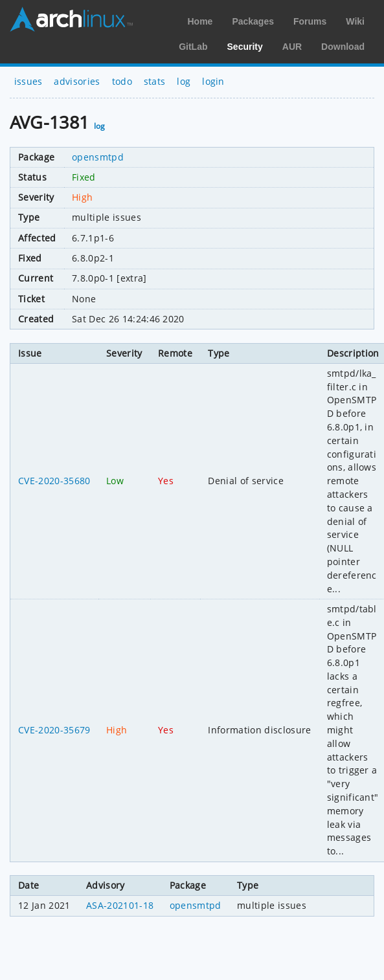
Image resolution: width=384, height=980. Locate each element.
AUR (292, 47)
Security (245, 47)
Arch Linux (71, 19)
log (184, 81)
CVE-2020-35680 (54, 481)
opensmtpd (98, 157)
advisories (77, 81)
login (213, 81)
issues (28, 81)
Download (343, 47)
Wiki (355, 21)
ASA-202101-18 (120, 905)
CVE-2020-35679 (54, 730)
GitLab (193, 47)
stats (155, 81)
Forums (310, 21)
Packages (253, 21)
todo (122, 81)
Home (200, 21)
